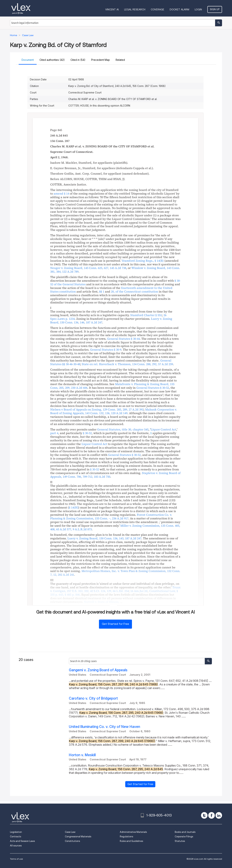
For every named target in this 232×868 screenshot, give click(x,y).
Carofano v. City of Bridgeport (93, 698)
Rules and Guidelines (131, 841)
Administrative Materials (133, 832)
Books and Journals (185, 832)
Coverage (158, 9)
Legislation (16, 832)
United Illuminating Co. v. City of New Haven (104, 727)
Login (198, 9)
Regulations (126, 837)
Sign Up (215, 9)
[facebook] (212, 815)
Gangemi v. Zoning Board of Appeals (98, 670)
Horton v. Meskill (82, 755)
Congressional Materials (78, 837)
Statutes (180, 841)
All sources (16, 846)
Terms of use (16, 859)
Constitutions (72, 841)
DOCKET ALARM (179, 9)
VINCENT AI (112, 9)
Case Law (70, 832)
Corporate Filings (184, 837)
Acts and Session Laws (22, 841)
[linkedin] (219, 815)
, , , (115, 589)
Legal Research (135, 9)
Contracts (15, 837)
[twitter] (204, 815)
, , (88, 268)
